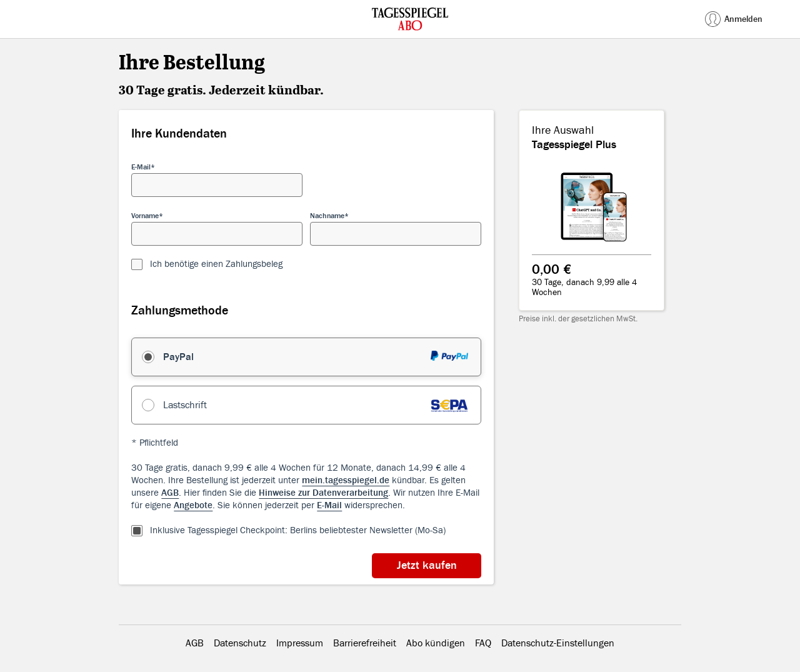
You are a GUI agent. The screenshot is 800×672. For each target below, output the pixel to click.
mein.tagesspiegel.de (346, 480)
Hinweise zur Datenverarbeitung (323, 493)
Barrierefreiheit (365, 643)
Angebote (193, 505)
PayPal (178, 357)
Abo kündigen (436, 643)
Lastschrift (185, 405)
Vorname (145, 216)
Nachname (327, 216)
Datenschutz (240, 643)
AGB (170, 493)
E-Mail (141, 167)
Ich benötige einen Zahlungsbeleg (216, 264)
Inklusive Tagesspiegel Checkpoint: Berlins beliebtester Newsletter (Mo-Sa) (298, 530)
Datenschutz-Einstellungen (558, 643)
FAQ (483, 643)
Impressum (300, 643)
